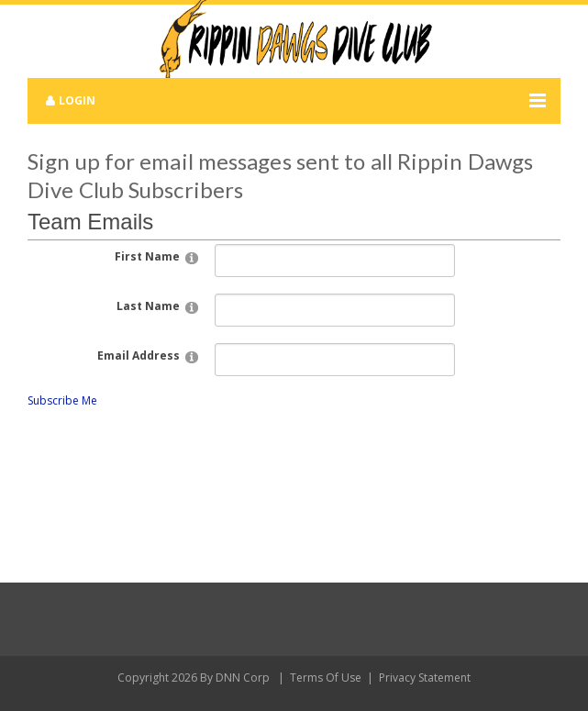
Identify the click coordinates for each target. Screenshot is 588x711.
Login (77, 100)
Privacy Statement (425, 678)
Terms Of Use (326, 678)
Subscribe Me (62, 400)
